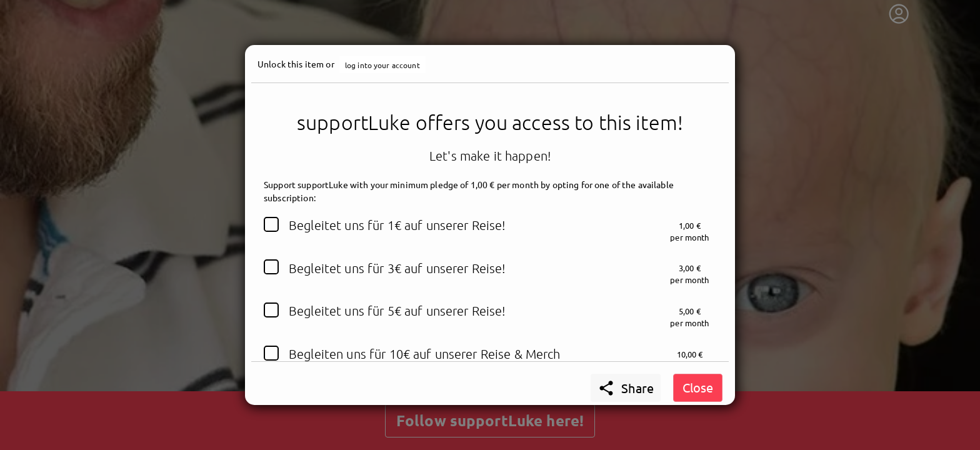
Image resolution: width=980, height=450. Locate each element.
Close (698, 387)
